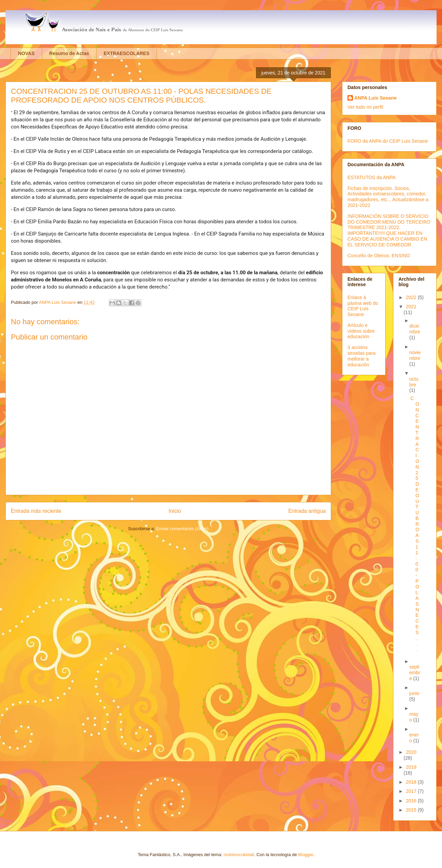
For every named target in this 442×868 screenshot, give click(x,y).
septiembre (415, 673)
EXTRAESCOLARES (127, 53)
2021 (411, 307)
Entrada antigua (307, 511)
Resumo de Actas (69, 53)
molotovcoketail (239, 855)
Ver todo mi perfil (365, 107)
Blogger (306, 855)
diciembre (415, 329)
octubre (414, 382)
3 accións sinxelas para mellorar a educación (362, 356)
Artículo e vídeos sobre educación (361, 331)
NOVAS (26, 53)
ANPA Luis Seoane (375, 98)
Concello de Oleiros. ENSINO (379, 256)
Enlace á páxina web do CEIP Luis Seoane (363, 306)
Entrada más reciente (36, 511)
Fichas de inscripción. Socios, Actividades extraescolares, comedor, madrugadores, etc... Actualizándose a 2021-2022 (388, 197)
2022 (412, 297)
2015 (412, 810)
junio (414, 693)
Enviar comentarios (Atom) (182, 529)
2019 (411, 767)
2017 (412, 791)
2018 (412, 782)
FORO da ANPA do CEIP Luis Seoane (388, 141)
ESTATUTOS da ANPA (371, 177)
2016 (412, 801)
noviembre (415, 355)
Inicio (175, 511)
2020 (411, 752)
